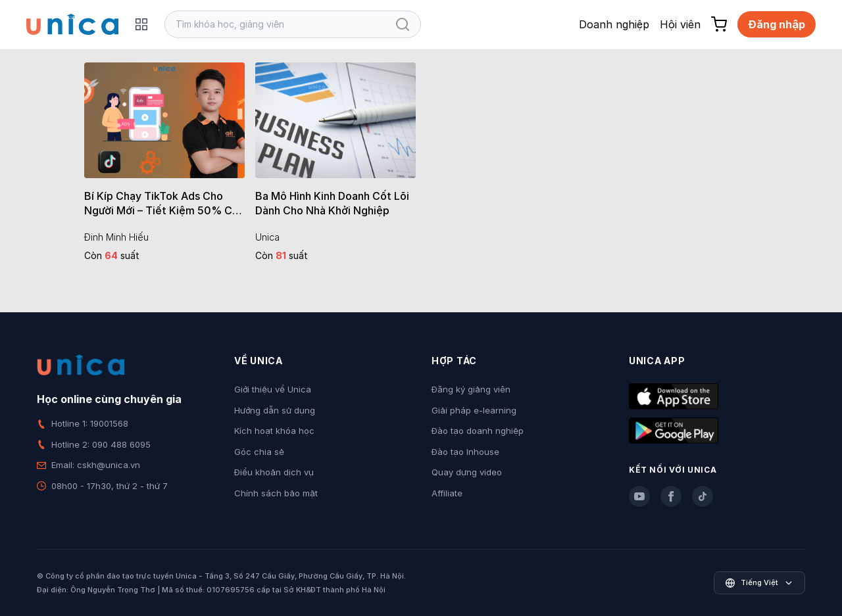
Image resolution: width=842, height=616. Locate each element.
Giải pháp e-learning (474, 410)
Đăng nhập (777, 24)
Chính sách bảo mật (276, 493)
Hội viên (680, 24)
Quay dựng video (467, 472)
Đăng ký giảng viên (471, 389)
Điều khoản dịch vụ (274, 472)
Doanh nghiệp (614, 24)
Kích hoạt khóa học (274, 431)
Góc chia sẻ (259, 452)
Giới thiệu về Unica (273, 389)
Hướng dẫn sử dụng (275, 410)
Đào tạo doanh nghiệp (478, 431)
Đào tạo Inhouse (465, 452)
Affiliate (447, 493)
